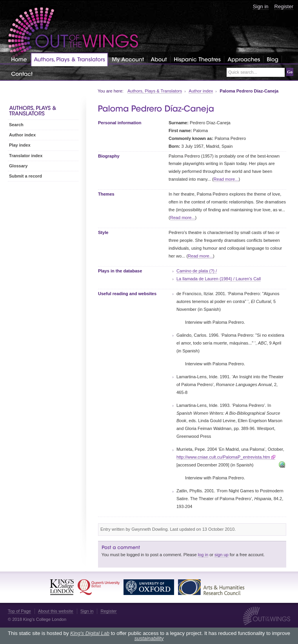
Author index (201, 91)
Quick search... (243, 72)
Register (284, 6)
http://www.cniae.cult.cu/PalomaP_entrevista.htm (223, 457)
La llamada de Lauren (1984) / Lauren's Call (219, 279)
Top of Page (19, 611)
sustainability (149, 638)
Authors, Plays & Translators (155, 91)
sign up (222, 555)
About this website (56, 611)
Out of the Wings (73, 33)
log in (203, 555)
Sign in (261, 6)
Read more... (226, 179)
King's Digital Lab (90, 633)
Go (290, 72)
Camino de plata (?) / (197, 271)
